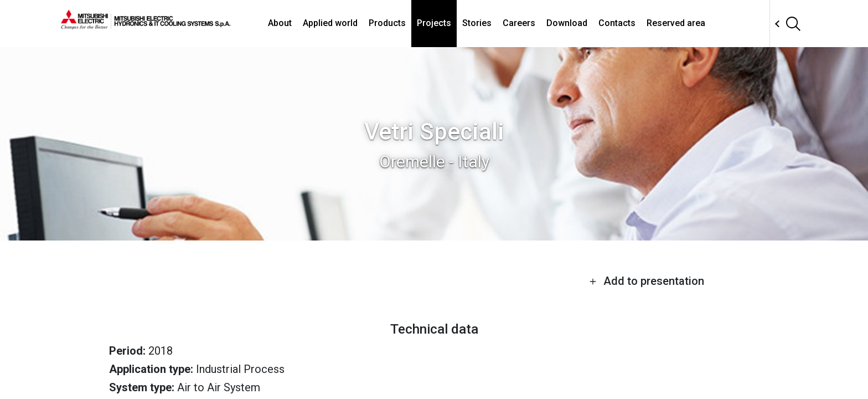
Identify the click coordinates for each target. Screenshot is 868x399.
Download (567, 23)
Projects (434, 23)
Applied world (330, 23)
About (280, 23)
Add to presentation (647, 281)
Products (387, 23)
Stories (477, 23)
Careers (519, 23)
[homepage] (146, 25)
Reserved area (676, 23)
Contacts (617, 23)
